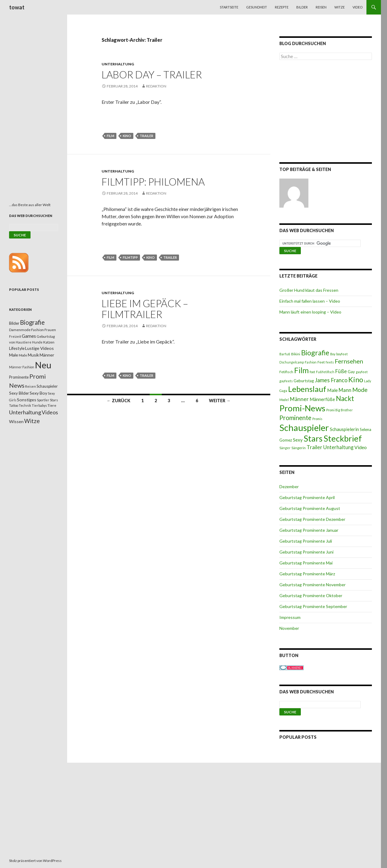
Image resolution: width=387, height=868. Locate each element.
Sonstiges (27, 400)
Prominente (295, 418)
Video (358, 7)
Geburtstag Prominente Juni (306, 552)
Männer (299, 399)
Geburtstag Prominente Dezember (312, 519)
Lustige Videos (39, 348)
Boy (333, 354)
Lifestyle (17, 348)
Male (332, 390)
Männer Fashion (22, 367)
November (289, 628)
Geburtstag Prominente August (310, 508)
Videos (50, 412)
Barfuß (285, 354)
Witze (340, 7)
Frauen (50, 330)
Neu (43, 365)
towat (17, 7)
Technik (25, 405)
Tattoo (14, 405)
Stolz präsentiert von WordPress (35, 861)
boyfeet (342, 354)
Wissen (16, 421)
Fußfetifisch (325, 372)
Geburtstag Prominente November (312, 585)
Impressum (290, 617)
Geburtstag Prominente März (307, 574)
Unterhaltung (118, 64)
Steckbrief (343, 438)
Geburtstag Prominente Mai (306, 563)
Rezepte (282, 7)
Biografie (315, 353)
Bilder (302, 7)
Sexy (298, 440)
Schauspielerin (344, 429)
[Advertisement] (326, 112)
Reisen (321, 7)
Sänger (285, 448)
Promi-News (302, 408)
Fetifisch (286, 372)
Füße (341, 371)
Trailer (146, 136)
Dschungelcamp (292, 362)
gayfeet (362, 372)
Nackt (345, 398)
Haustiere (24, 342)
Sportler (43, 400)
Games (29, 336)
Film (111, 136)
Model (284, 400)
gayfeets (286, 381)
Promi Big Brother (340, 410)
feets (330, 362)
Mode (360, 390)
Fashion (311, 362)
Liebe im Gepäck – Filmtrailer (145, 309)
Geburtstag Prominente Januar (309, 530)
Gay (351, 372)
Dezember (289, 487)
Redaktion (156, 86)
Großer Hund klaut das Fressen (309, 290)
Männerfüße (322, 399)
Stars (313, 438)
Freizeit (15, 336)
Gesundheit (257, 7)
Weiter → (220, 401)
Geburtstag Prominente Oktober (311, 595)
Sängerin (299, 448)
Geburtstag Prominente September (313, 606)
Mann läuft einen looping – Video (310, 312)
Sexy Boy (38, 393)
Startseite (229, 7)
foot (312, 372)
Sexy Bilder (19, 393)
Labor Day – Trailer (152, 74)
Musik (33, 355)
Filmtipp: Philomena (153, 182)
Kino (127, 136)
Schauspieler (304, 427)
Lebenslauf (307, 389)
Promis (317, 419)
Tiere (52, 405)
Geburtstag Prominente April (307, 497)
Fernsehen (349, 361)
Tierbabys (39, 405)
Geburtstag (304, 381)
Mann (345, 390)
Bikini (296, 354)
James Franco (331, 380)
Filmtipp (130, 257)
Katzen (49, 342)
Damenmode (20, 330)
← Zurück (119, 401)
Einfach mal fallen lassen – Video (310, 301)
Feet (321, 362)
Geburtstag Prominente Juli (306, 541)
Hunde (37, 342)
